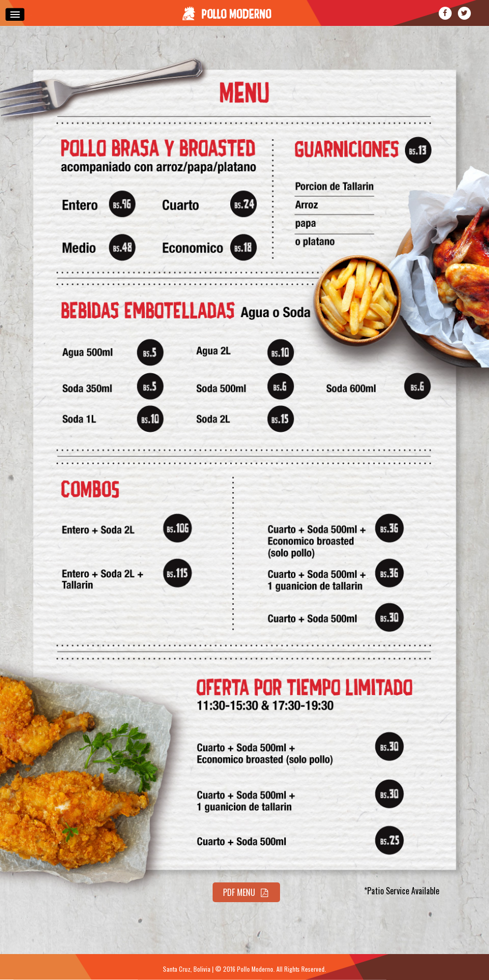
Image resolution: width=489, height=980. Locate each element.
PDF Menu (247, 892)
